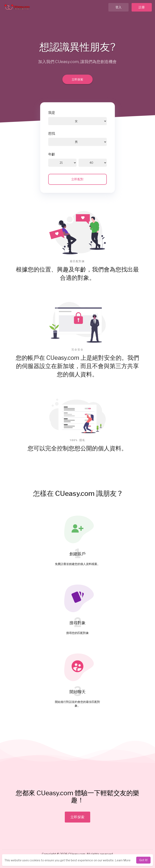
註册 (142, 7)
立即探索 (77, 79)
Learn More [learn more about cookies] (123, 860)
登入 (118, 7)
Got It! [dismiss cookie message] (143, 860)
